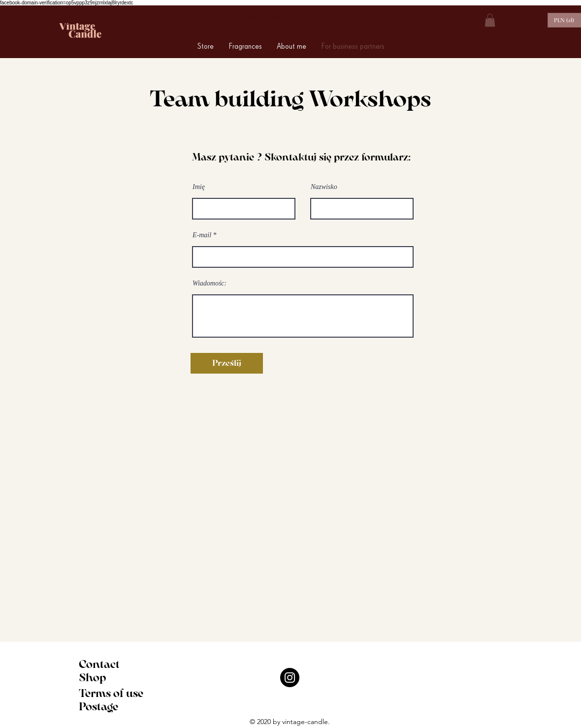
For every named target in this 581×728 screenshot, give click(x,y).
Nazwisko (324, 187)
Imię (199, 187)
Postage (98, 707)
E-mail (202, 235)
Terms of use (111, 693)
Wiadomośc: (210, 284)
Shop (92, 678)
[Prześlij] (227, 363)
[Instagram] (290, 678)
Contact (99, 664)
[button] (490, 20)
